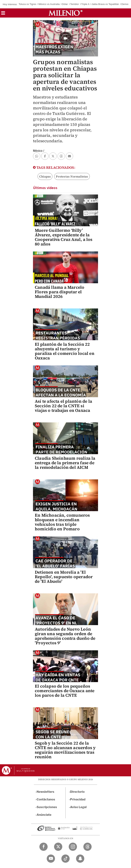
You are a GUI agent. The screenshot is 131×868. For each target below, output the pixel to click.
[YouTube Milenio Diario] (51, 859)
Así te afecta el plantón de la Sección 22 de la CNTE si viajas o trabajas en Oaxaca (63, 406)
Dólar (65, 4)
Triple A (85, 4)
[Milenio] (65, 13)
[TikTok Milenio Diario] (65, 859)
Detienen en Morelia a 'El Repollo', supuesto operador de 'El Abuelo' (64, 577)
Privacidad (78, 799)
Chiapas (45, 176)
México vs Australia (49, 4)
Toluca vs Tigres (27, 4)
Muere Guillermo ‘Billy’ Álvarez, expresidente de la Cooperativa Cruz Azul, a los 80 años (64, 237)
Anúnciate (44, 815)
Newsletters (45, 792)
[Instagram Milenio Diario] (73, 847)
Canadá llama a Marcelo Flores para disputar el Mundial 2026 (60, 292)
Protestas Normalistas (72, 176)
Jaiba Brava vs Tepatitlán (105, 4)
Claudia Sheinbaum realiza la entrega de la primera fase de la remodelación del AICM (65, 463)
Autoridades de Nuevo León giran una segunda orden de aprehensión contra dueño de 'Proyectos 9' (65, 636)
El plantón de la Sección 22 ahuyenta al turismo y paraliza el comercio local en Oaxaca (65, 351)
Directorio (78, 792)
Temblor (75, 4)
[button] (3, 14)
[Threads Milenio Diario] (87, 847)
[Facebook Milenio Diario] (44, 847)
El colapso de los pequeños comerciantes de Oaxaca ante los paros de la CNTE (65, 691)
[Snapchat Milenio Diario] (80, 859)
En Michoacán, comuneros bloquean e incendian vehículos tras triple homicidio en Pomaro (62, 522)
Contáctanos (46, 799)
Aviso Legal (78, 807)
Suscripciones (47, 807)
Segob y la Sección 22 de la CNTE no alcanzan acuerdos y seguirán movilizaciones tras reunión (65, 750)
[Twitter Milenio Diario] (58, 847)
